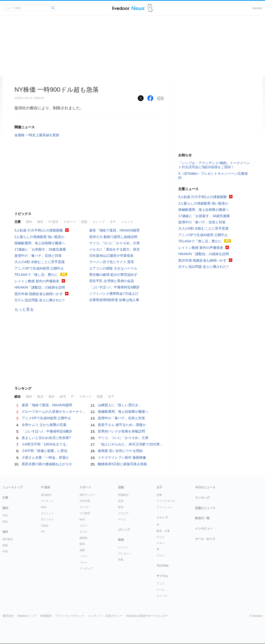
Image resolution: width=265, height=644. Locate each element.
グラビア (123, 513)
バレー (83, 562)
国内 (29, 222)
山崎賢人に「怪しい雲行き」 (120, 405)
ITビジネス (47, 519)
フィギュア (86, 568)
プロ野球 (85, 513)
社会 (5, 515)
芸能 (84, 222)
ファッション (165, 507)
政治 (40, 396)
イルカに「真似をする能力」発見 (114, 249)
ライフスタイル (166, 501)
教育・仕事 (163, 531)
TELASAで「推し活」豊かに (36, 275)
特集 (121, 560)
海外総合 (8, 539)
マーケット (48, 501)
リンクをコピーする (160, 98)
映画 (121, 540)
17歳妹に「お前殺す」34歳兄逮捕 (40, 249)
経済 (63, 396)
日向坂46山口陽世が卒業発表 (111, 256)
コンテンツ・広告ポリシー (105, 616)
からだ (161, 537)
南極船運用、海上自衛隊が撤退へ (40, 243)
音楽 (121, 501)
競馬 (82, 544)
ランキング (202, 498)
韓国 (5, 545)
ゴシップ (99, 222)
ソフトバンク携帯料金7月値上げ (114, 294)
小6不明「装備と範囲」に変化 (45, 451)
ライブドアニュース (128, 8)
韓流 (121, 507)
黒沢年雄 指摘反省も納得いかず (39, 294)
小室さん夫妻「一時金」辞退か (45, 457)
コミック (162, 596)
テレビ (122, 519)
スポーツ (70, 222)
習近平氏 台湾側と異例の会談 (112, 281)
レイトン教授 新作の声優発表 (37, 281)
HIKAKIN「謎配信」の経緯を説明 (40, 287)
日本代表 (85, 501)
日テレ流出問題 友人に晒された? (40, 300)
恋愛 (159, 495)
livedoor (258, 8)
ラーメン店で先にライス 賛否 (112, 262)
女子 (113, 222)
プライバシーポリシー (70, 616)
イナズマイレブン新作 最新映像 (122, 457)
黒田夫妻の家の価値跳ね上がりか (47, 464)
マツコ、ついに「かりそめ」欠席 (114, 243)
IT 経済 (53, 222)
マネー (161, 543)
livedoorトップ (27, 616)
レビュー (123, 547)
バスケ (83, 556)
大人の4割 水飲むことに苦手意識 (40, 262)
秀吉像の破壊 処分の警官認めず (113, 275)
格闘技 (83, 538)
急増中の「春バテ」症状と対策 (38, 256)
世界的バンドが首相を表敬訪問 (121, 431)
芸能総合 (123, 495)
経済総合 (46, 495)
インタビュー (204, 528)
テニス (83, 532)
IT (73, 396)
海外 (40, 222)
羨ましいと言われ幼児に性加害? (46, 438)
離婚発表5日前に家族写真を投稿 (122, 464)
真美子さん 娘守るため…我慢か (122, 425)
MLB (82, 519)
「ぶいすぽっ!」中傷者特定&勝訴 (114, 287)
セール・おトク (205, 539)
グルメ (161, 555)
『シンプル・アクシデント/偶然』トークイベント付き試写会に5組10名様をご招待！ (214, 165)
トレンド (127, 222)
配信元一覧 (202, 518)
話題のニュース (205, 508)
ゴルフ (83, 526)
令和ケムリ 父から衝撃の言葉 (44, 425)
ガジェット (48, 513)
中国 (5, 551)
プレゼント (125, 554)
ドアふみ (151, 8)
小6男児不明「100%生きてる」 (46, 444)
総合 (18, 396)
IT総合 (45, 526)
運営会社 (8, 616)
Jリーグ (84, 507)
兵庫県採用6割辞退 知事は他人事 (114, 300)
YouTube (163, 566)
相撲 (82, 550)
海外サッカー (87, 495)
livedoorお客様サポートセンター (147, 616)
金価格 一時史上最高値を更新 (37, 135)
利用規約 (46, 616)
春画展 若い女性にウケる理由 (120, 451)
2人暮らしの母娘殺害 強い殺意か (40, 237)
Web (44, 507)
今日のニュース (205, 487)
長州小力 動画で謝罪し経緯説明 (113, 237)
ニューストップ (13, 487)
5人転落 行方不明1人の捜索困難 (39, 230)
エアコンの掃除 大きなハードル (113, 268)
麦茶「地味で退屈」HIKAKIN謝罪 (114, 230)
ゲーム (161, 590)
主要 (18, 222)
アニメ (161, 583)
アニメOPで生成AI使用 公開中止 (39, 268)
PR (43, 532)
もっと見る (24, 309)
